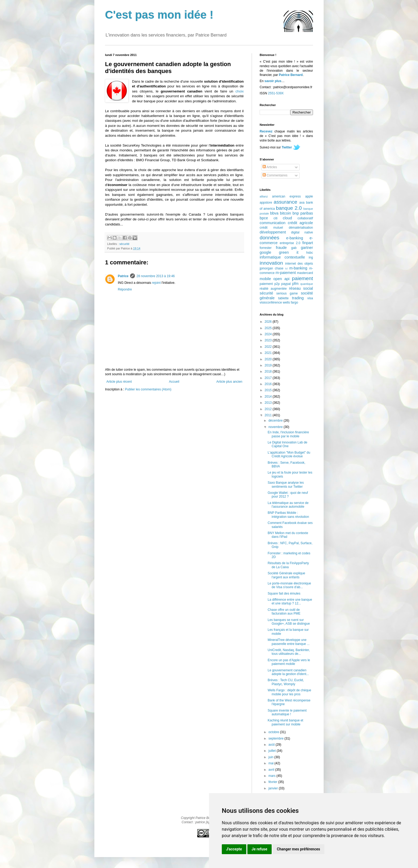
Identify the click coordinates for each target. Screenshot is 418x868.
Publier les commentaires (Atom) (148, 389)
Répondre (125, 289)
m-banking (298, 268)
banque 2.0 (289, 208)
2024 (269, 334)
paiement (302, 278)
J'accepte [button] (234, 849)
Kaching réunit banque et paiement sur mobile (285, 722)
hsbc (310, 253)
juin (271, 757)
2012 (269, 409)
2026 (269, 322)
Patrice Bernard (291, 75)
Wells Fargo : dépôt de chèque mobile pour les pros (289, 692)
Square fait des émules (284, 594)
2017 (269, 378)
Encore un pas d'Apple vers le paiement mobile (289, 662)
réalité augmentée (273, 289)
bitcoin (286, 213)
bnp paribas (303, 213)
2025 (269, 328)
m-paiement (286, 273)
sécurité (124, 244)
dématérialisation (301, 228)
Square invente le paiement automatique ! (287, 712)
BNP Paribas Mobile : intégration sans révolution (288, 515)
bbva (274, 213)
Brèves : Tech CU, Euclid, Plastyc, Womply (286, 682)
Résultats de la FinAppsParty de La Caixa (288, 565)
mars (272, 776)
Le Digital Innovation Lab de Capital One (288, 444)
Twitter (287, 147)
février (273, 782)
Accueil (174, 382)
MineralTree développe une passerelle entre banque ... (289, 642)
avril (272, 770)
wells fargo (290, 302)
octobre (274, 732)
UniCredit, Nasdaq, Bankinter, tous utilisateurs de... (289, 652)
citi (276, 218)
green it (289, 252)
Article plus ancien (229, 382)
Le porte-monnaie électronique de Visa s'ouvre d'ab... (289, 585)
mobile (265, 279)
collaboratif (305, 218)
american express (287, 196)
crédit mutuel (271, 228)
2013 (269, 403)
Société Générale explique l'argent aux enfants (286, 575)
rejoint (156, 283)
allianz (264, 196)
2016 (269, 384)
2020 (269, 359)
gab (294, 248)
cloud (287, 218)
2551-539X (276, 93)
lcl (286, 269)
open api (282, 279)
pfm (295, 284)
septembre (276, 738)
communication (273, 223)
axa (302, 203)
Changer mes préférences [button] (299, 849)
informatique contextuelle (282, 257)
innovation (271, 263)
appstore (266, 203)
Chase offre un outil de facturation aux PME (284, 612)
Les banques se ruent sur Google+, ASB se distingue (289, 622)
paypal (286, 284)
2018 (269, 372)
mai (272, 763)
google (265, 252)
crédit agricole (300, 223)
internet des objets (299, 264)
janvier (274, 788)
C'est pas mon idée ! (159, 15)
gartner (307, 248)
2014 (269, 397)
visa (310, 298)
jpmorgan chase (272, 268)
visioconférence (271, 302)
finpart (308, 243)
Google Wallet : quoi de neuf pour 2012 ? (288, 495)
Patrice (123, 276)
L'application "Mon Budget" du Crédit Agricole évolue (289, 454)
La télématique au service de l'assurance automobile (288, 505)
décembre (276, 421)
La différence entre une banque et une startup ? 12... (290, 601)
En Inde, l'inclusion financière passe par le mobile (288, 434)
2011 (269, 415)
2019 (269, 365)
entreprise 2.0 (290, 243)
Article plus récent (119, 382)
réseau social (301, 288)
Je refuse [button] (260, 849)
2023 (269, 340)
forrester (266, 248)
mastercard (305, 273)
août (272, 745)
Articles (270, 167)
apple (309, 196)
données (270, 238)
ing (311, 257)
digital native (302, 232)
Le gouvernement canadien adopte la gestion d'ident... (288, 672)
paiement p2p (270, 284)
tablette (283, 298)
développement (273, 232)
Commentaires (275, 175)
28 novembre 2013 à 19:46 (156, 276)
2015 (269, 390)
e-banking (294, 238)
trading (298, 298)
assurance (286, 202)
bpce (264, 218)
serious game (287, 293)
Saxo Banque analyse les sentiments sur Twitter (286, 485)
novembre (276, 427)
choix (240, 91)
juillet (273, 751)
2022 (269, 347)
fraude (281, 248)
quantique (307, 284)
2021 (269, 353)
